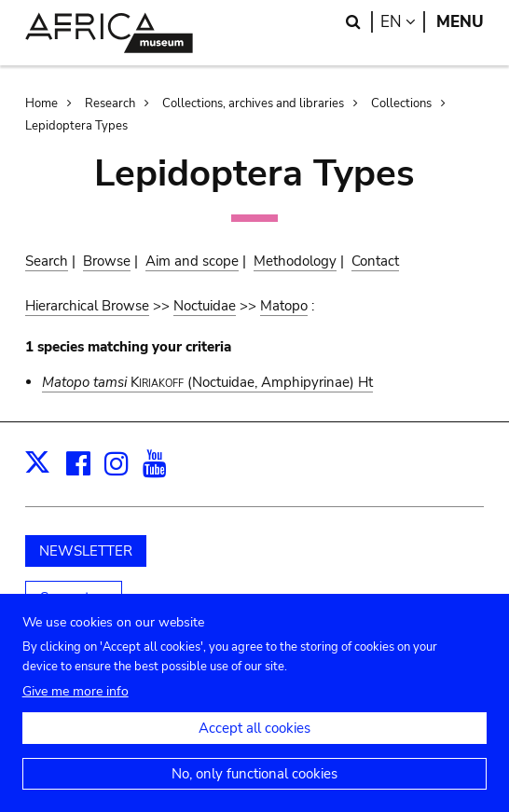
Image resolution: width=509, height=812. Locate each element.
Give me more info (76, 705)
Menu (460, 22)
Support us (74, 598)
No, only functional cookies (254, 788)
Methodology (295, 261)
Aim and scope (192, 261)
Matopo (284, 306)
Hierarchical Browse (87, 306)
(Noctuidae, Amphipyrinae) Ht (207, 382)
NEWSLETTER (86, 551)
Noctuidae (205, 306)
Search (47, 261)
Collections (401, 103)
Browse (107, 261)
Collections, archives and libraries (253, 103)
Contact (375, 261)
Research (110, 103)
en (403, 22)
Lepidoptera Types (76, 126)
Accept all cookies (254, 742)
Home (41, 103)
